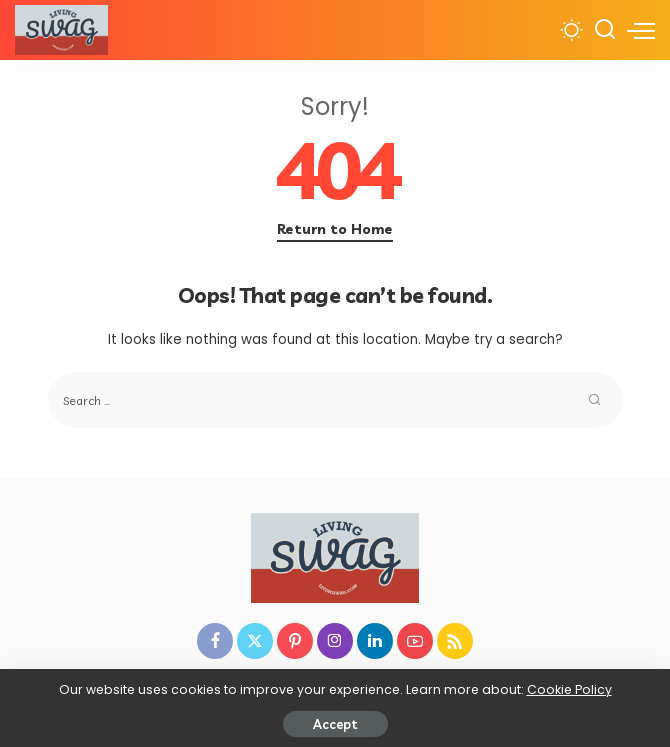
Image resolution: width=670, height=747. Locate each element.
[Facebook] (215, 641)
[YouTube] (415, 641)
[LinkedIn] (375, 641)
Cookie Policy (569, 689)
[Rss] (455, 641)
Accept (335, 724)
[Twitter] (255, 641)
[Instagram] (335, 641)
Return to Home (335, 229)
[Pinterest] (295, 641)
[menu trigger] (641, 30)
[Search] (605, 30)
